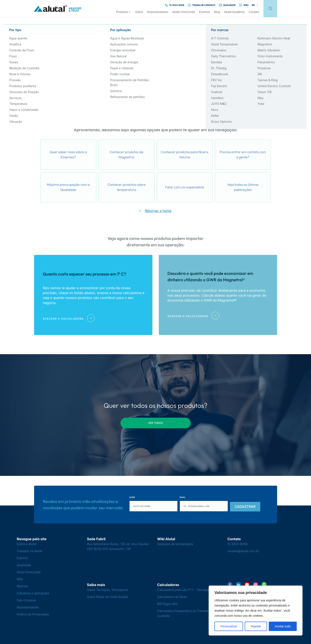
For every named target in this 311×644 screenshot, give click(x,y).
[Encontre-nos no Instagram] (256, 585)
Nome (132, 497)
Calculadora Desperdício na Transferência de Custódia (189, 613)
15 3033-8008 (237, 544)
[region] (256, 611)
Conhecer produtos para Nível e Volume (184, 155)
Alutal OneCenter (29, 572)
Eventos (22, 558)
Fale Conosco (26, 600)
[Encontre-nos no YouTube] (247, 585)
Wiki (20, 579)
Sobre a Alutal (27, 544)
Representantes (28, 607)
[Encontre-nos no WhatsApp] (264, 585)
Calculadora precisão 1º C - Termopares (185, 590)
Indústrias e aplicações (33, 593)
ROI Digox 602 (167, 604)
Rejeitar (256, 626)
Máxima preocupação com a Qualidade (68, 187)
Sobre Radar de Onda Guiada (107, 597)
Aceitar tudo (283, 626)
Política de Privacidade (33, 614)
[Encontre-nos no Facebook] (230, 585)
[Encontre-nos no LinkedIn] (239, 585)
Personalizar (229, 626)
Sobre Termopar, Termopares (108, 590)
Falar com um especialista (185, 187)
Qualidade (24, 565)
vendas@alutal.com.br (243, 551)
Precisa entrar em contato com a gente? (243, 155)
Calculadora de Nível (172, 597)
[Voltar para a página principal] (58, 9)
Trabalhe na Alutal (30, 551)
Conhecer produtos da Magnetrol (126, 155)
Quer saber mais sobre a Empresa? (68, 155)
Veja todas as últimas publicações (243, 187)
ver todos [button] (155, 423)
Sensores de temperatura (175, 544)
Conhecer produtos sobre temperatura (126, 187)
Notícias (23, 586)
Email (183, 497)
